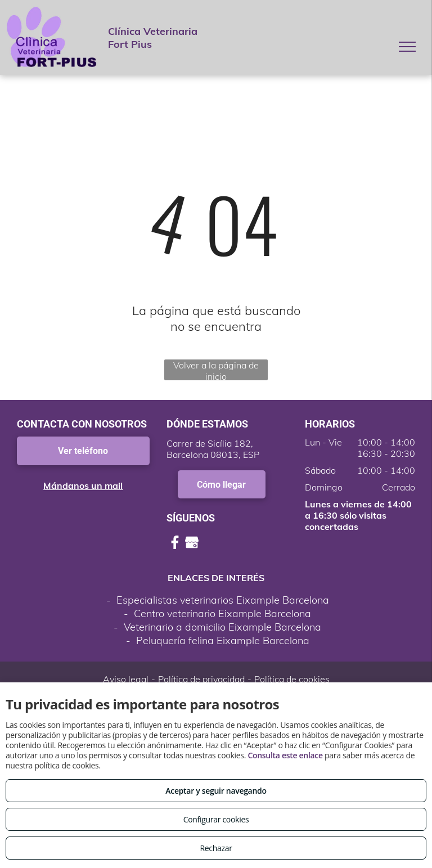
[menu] (407, 47)
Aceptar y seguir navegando (216, 791)
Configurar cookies (216, 819)
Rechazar (216, 848)
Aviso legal (126, 679)
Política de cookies (292, 679)
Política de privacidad (201, 679)
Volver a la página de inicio (216, 370)
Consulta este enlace (285, 755)
